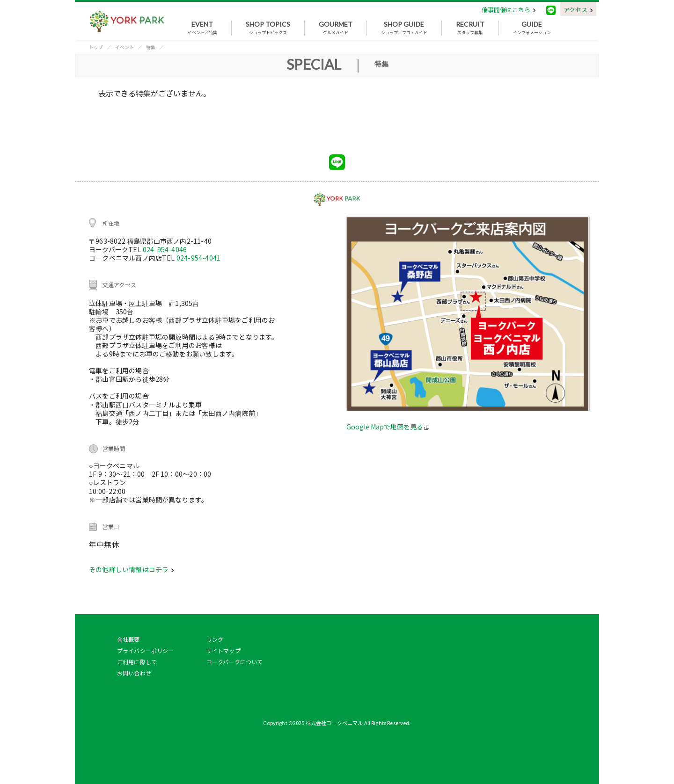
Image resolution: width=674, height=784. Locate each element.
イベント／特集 (202, 28)
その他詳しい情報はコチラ (132, 569)
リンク (215, 639)
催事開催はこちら (509, 10)
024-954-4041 (198, 258)
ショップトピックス (268, 28)
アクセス (578, 10)
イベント (125, 47)
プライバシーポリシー (146, 650)
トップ (96, 47)
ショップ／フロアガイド (404, 28)
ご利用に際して (137, 662)
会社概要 (128, 639)
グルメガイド (336, 28)
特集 (151, 47)
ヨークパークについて (235, 662)
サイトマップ (223, 650)
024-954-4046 (165, 249)
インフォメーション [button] (532, 28)
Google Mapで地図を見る (388, 427)
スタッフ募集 (470, 28)
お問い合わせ (134, 673)
